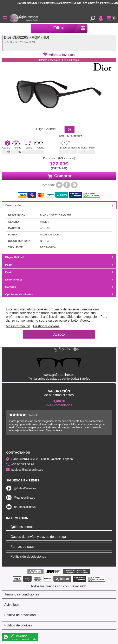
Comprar (59, 176)
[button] (59, 55)
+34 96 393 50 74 (23, 464)
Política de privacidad (20, 615)
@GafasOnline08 (25, 507)
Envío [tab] (59, 272)
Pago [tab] (59, 265)
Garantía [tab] (59, 287)
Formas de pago (23, 547)
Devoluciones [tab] (59, 280)
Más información (18, 326)
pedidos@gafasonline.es (27, 470)
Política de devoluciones (28, 557)
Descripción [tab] (59, 205)
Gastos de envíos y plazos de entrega (38, 537)
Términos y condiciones (22, 594)
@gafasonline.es (24, 498)
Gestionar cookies (46, 326)
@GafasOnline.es (25, 488)
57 (70, 129)
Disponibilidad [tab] (59, 257)
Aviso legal (12, 605)
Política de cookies (18, 625)
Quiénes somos (22, 527)
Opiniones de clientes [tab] (59, 294)
